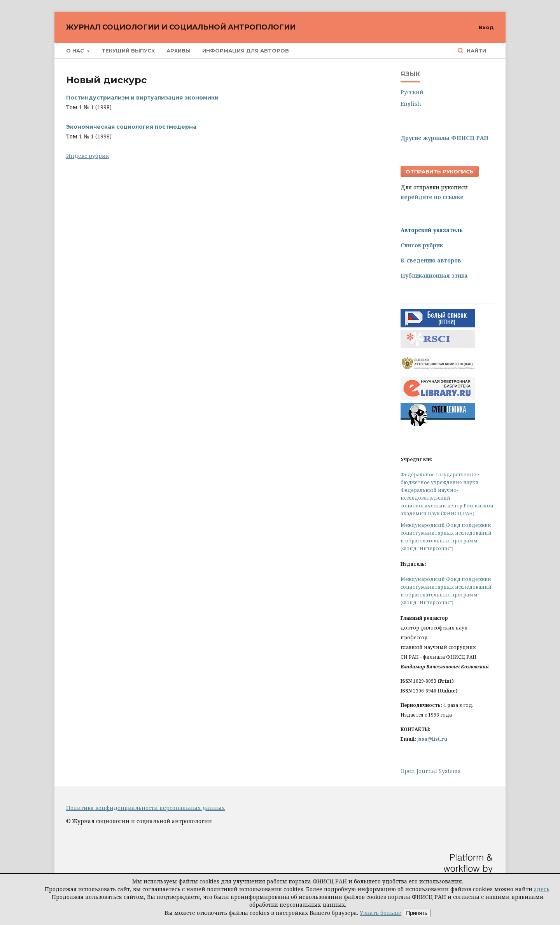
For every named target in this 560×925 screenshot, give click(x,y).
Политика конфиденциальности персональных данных (145, 808)
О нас (76, 51)
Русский (412, 92)
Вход (486, 27)
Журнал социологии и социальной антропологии (181, 27)
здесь (542, 889)
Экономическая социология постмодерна (131, 127)
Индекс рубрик (87, 156)
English (411, 104)
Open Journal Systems (430, 771)
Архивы (178, 51)
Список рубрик (422, 245)
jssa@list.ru (432, 739)
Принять (417, 913)
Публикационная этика (434, 275)
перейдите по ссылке (432, 197)
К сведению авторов (431, 260)
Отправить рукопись (440, 171)
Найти (476, 51)
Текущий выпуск (128, 51)
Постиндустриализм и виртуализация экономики (142, 98)
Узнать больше (381, 913)
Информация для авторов (246, 51)
